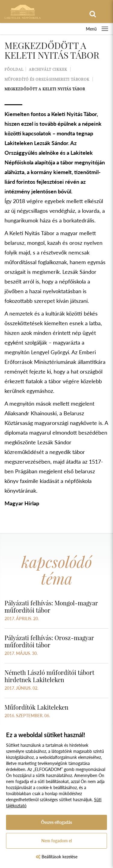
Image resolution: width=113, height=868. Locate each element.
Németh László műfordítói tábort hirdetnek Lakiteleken (49, 676)
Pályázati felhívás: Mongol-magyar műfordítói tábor (51, 606)
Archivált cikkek (48, 69)
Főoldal (14, 69)
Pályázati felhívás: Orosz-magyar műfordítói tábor (49, 641)
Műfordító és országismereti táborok (47, 79)
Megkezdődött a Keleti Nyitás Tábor (45, 89)
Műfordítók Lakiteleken (36, 707)
